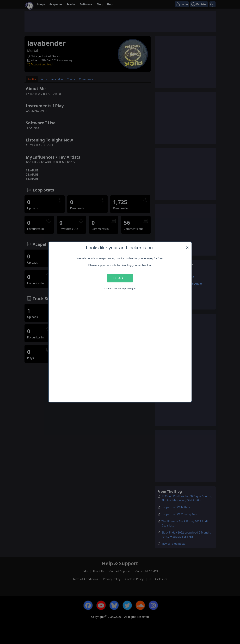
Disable (120, 278)
